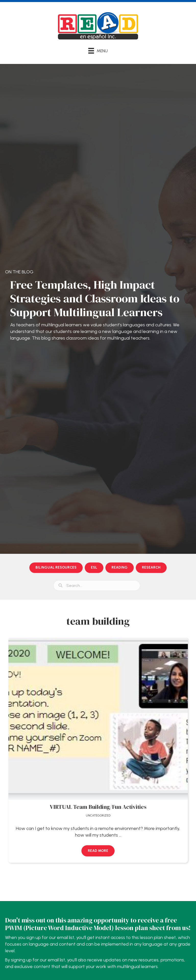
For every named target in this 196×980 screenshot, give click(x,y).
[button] (98, 851)
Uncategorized (98, 815)
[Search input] (97, 586)
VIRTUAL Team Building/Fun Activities (98, 807)
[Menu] (98, 51)
